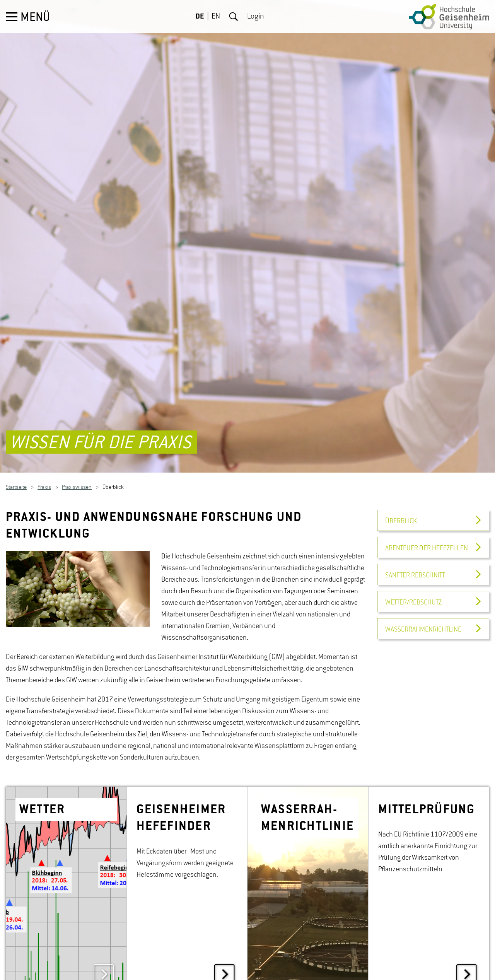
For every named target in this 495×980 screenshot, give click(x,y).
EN (216, 17)
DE (200, 17)
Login (256, 17)
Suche (234, 17)
